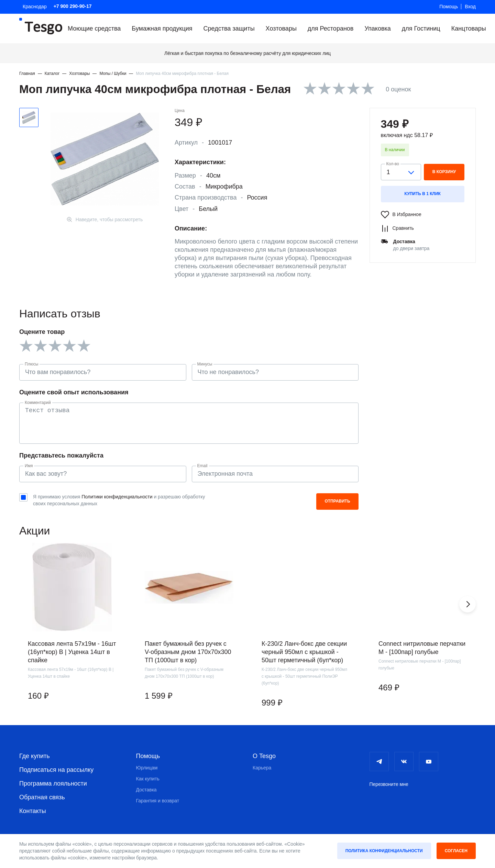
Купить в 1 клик (423, 194)
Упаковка (377, 29)
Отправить (337, 501)
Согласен (456, 851)
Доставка (146, 790)
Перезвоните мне (389, 784)
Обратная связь (42, 797)
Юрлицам (147, 768)
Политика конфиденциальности (384, 851)
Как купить (148, 779)
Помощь (449, 7)
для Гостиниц (421, 29)
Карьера (262, 768)
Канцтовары (469, 29)
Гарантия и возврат (158, 801)
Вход (470, 7)
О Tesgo (264, 756)
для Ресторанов (331, 29)
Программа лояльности (53, 784)
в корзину (444, 172)
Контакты (33, 811)
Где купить (35, 756)
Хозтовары (281, 29)
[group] (72, 631)
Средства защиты (229, 29)
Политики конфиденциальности (117, 497)
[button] (467, 604)
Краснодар (35, 7)
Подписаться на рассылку (56, 770)
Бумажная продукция (162, 29)
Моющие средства (94, 29)
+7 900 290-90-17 (73, 6)
